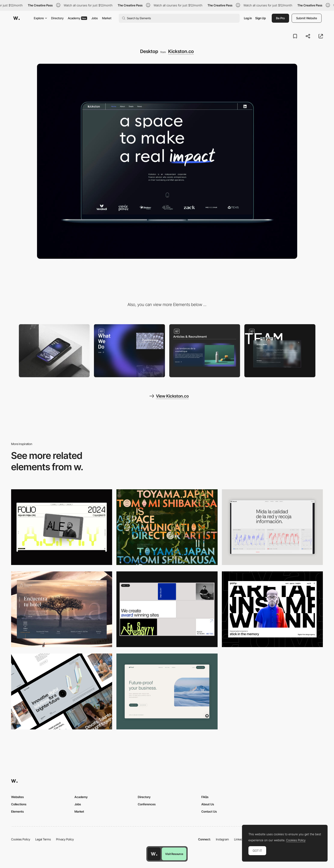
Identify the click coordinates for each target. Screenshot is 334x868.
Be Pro (280, 18)
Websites (17, 797)
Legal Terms (43, 839)
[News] (205, 351)
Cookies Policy (21, 839)
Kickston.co (181, 51)
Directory (57, 18)
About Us (208, 804)
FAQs (205, 797)
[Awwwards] (16, 18)
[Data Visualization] (272, 527)
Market (107, 18)
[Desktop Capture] (167, 691)
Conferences (147, 804)
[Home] (129, 351)
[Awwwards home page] (154, 854)
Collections (19, 804)
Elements (17, 811)
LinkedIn (240, 839)
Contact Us (209, 811)
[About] (280, 351)
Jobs (95, 18)
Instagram (222, 839)
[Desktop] (62, 527)
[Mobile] (54, 351)
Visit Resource (174, 854)
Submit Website (307, 18)
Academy (77, 18)
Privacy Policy (65, 839)
